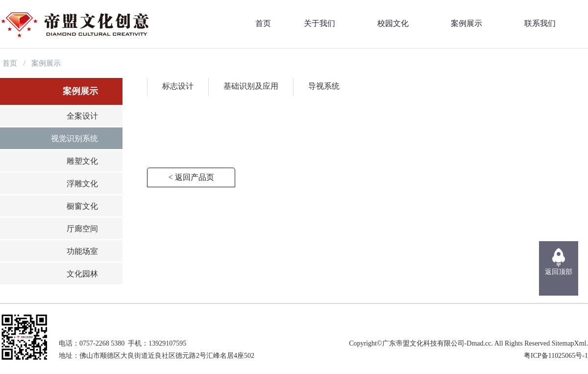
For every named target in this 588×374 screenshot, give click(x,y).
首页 (10, 63)
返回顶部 (559, 272)
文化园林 (82, 274)
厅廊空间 (82, 229)
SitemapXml (569, 343)
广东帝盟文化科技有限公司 (423, 343)
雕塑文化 (82, 161)
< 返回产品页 (191, 177)
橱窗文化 (82, 206)
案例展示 (46, 63)
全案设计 (82, 116)
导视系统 (324, 86)
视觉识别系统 (74, 138)
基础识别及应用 (251, 86)
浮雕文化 (82, 184)
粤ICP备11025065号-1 (556, 356)
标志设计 (178, 86)
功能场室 (82, 251)
